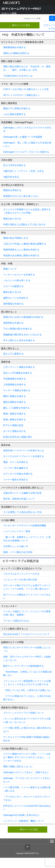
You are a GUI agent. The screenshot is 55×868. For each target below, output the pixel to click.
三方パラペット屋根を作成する (19, 367)
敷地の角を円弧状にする (16, 238)
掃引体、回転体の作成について (19, 499)
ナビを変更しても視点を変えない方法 (22, 512)
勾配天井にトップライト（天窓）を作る (24, 171)
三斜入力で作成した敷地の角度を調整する (25, 244)
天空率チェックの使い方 (16, 546)
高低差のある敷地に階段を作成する (21, 255)
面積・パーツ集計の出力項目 (18, 552)
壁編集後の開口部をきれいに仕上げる (22, 335)
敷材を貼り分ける (12, 292)
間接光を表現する (12, 190)
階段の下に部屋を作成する (17, 108)
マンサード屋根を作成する (17, 390)
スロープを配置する (13, 286)
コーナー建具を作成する (16, 480)
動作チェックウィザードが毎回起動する (24, 666)
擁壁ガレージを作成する (16, 298)
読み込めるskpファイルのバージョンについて (26, 634)
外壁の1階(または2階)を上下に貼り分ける (24, 224)
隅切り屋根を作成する (15, 396)
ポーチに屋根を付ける (15, 431)
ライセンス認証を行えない (17, 621)
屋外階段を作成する (13, 304)
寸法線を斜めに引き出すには (18, 76)
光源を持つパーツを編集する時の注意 (22, 493)
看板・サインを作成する (16, 462)
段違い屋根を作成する (15, 420)
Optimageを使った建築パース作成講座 (23, 137)
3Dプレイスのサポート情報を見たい (22, 95)
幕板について (10, 269)
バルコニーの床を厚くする (17, 280)
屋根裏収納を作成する (15, 47)
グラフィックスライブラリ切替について (24, 713)
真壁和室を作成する (13, 323)
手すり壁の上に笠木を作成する (19, 340)
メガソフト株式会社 (12, 3)
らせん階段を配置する (15, 114)
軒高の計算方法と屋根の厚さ (18, 437)
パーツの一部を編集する (16, 468)
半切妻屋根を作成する (15, 379)
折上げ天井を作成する (15, 165)
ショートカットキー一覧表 (17, 531)
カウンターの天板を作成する (18, 474)
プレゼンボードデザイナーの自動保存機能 (25, 525)
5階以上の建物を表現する (16, 53)
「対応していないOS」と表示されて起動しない (27, 690)
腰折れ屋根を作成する (15, 402)
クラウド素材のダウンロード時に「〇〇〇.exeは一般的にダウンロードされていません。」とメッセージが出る (27, 757)
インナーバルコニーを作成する (19, 275)
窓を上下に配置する (13, 354)
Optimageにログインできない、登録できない (26, 772)
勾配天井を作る (11, 177)
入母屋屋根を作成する (15, 385)
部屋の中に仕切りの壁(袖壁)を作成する (23, 317)
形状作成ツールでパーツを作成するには (24, 450)
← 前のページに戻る (20, 25)
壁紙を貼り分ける (12, 219)
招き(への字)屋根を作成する (18, 373)
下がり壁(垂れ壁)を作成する (18, 329)
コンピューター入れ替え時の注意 (20, 580)
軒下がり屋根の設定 (13, 425)
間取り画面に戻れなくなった (18, 767)
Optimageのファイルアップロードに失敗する (26, 152)
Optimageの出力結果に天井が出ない (22, 815)
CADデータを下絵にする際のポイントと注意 (26, 89)
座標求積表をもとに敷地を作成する (21, 250)
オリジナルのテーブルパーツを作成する (24, 456)
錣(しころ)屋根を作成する (16, 408)
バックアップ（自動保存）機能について (24, 821)
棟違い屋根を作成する (15, 414)
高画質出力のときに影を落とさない (21, 196)
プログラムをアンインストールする (21, 574)
